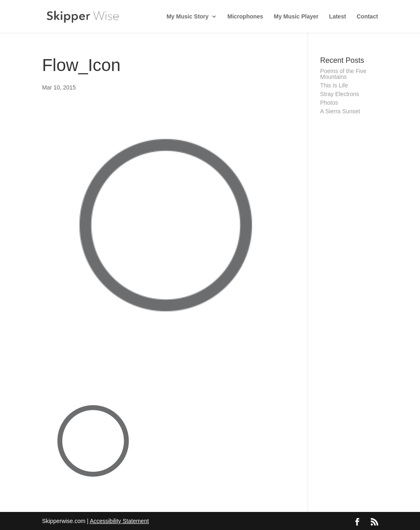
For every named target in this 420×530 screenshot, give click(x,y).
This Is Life (334, 85)
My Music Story (188, 17)
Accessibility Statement (119, 521)
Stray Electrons (340, 94)
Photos (329, 103)
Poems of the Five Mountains (344, 74)
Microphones (245, 17)
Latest (337, 17)
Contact (367, 17)
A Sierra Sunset (340, 111)
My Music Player (296, 17)
